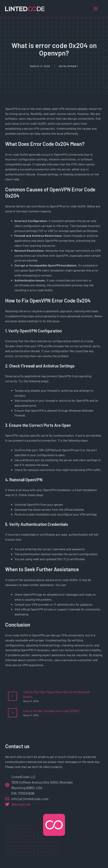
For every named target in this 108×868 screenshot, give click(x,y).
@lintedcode (21, 804)
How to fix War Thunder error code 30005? (51, 711)
